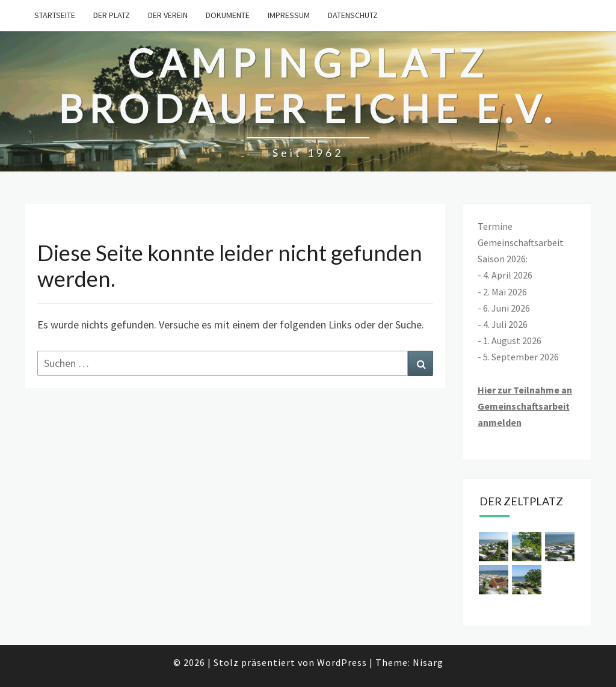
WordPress (342, 662)
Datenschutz (353, 15)
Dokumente (228, 15)
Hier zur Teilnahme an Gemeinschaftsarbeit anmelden (525, 406)
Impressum (289, 15)
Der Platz (112, 15)
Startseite (55, 15)
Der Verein (168, 15)
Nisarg (428, 662)
